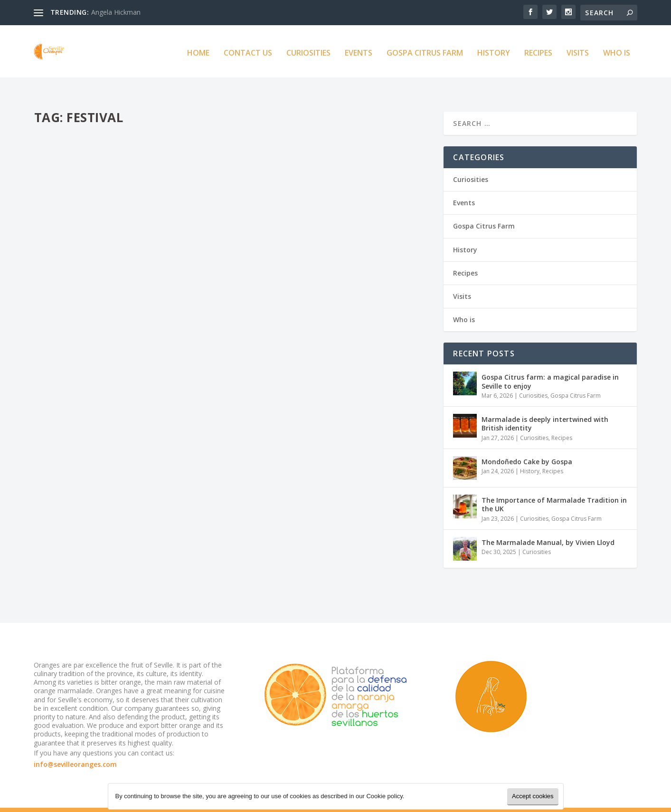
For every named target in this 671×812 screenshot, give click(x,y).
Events (359, 51)
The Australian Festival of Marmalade (129, 245)
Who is (617, 51)
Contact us (248, 51)
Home (198, 51)
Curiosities (308, 51)
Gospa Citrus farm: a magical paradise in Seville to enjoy (550, 363)
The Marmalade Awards (302, 221)
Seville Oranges (72, 259)
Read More (69, 308)
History (494, 51)
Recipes (538, 51)
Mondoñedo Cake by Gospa (527, 444)
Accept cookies (533, 796)
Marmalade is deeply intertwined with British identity (545, 406)
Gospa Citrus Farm (425, 51)
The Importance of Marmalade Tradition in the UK (554, 486)
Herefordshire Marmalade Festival (120, 499)
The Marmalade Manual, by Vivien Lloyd (548, 524)
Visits (578, 51)
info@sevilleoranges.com (75, 746)
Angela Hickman (116, 12)
